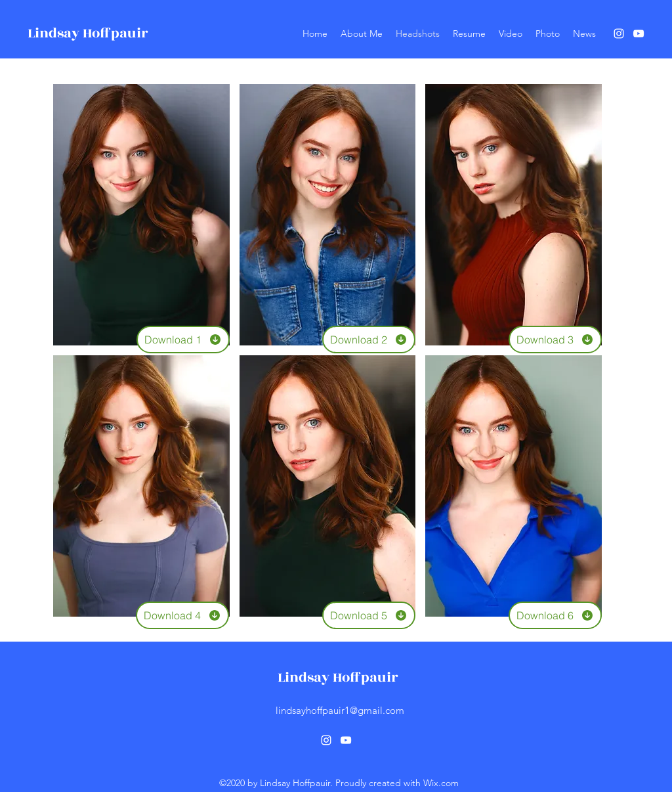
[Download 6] (555, 615)
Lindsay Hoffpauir (88, 33)
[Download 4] (182, 615)
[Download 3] (555, 340)
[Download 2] (369, 340)
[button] (141, 215)
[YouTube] (639, 33)
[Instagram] (619, 33)
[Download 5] (369, 615)
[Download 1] (183, 340)
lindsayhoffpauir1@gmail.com (340, 710)
